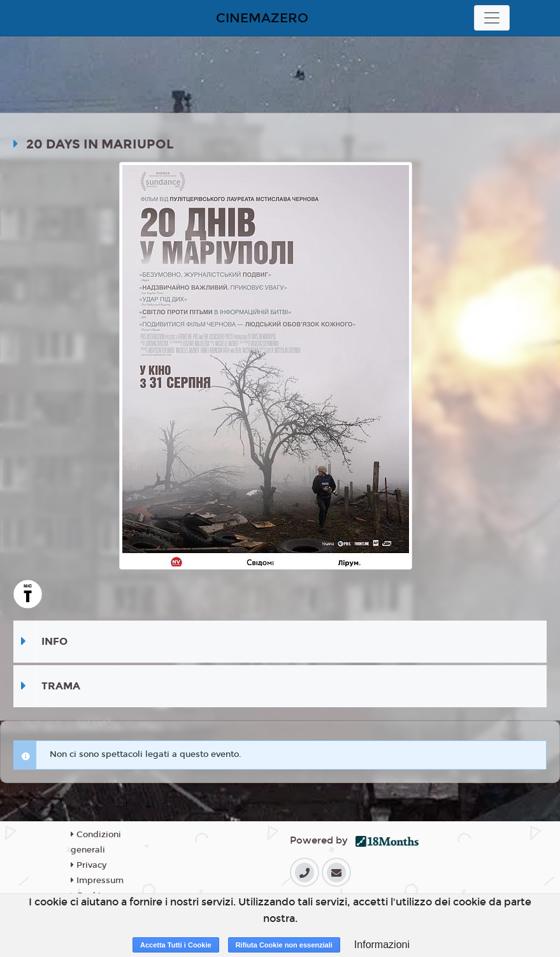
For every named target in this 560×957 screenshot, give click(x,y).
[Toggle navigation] (492, 18)
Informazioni (382, 945)
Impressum (97, 881)
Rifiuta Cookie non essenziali (284, 945)
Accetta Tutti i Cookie (176, 945)
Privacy (89, 865)
